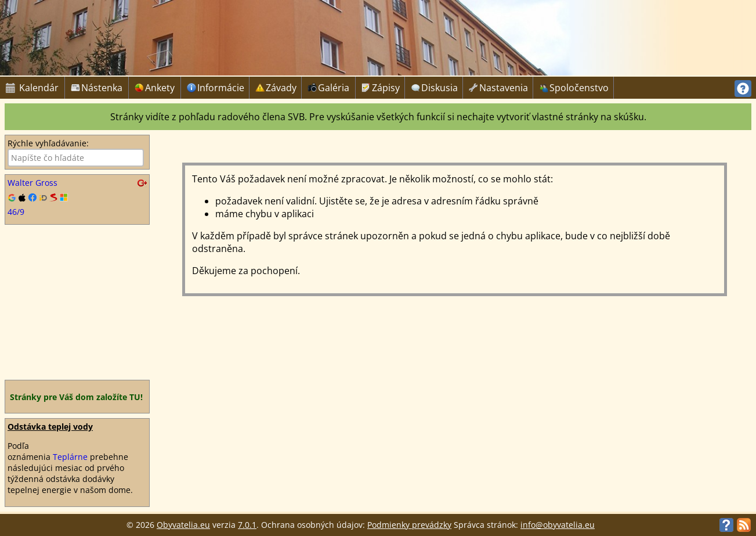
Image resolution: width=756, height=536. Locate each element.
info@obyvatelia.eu (558, 525)
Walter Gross (32, 183)
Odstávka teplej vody (50, 427)
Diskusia (435, 88)
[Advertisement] (77, 302)
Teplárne (70, 457)
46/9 (16, 212)
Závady (276, 88)
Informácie (216, 88)
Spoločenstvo (574, 88)
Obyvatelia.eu (183, 525)
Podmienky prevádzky (409, 525)
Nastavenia (499, 88)
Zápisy (381, 88)
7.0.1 (247, 525)
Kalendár (32, 88)
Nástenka (97, 88)
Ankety (155, 88)
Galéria (328, 88)
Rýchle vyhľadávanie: (48, 143)
